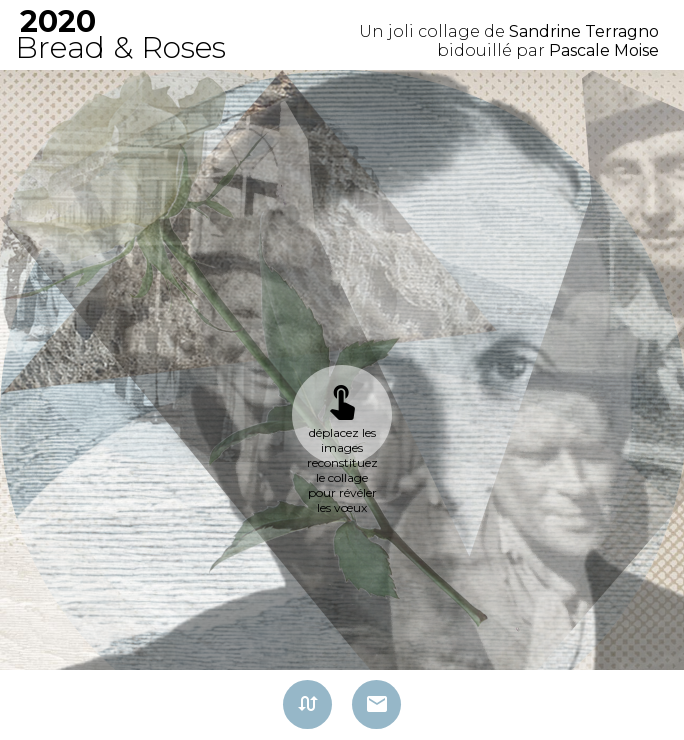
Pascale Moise (604, 50)
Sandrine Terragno (584, 31)
